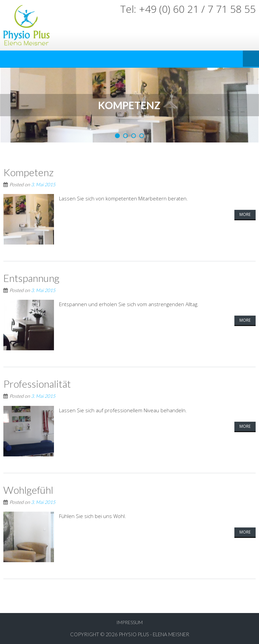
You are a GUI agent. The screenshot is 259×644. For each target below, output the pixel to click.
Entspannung (31, 278)
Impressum (129, 622)
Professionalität (37, 384)
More (245, 214)
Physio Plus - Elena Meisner (154, 634)
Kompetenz (28, 172)
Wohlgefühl (28, 490)
